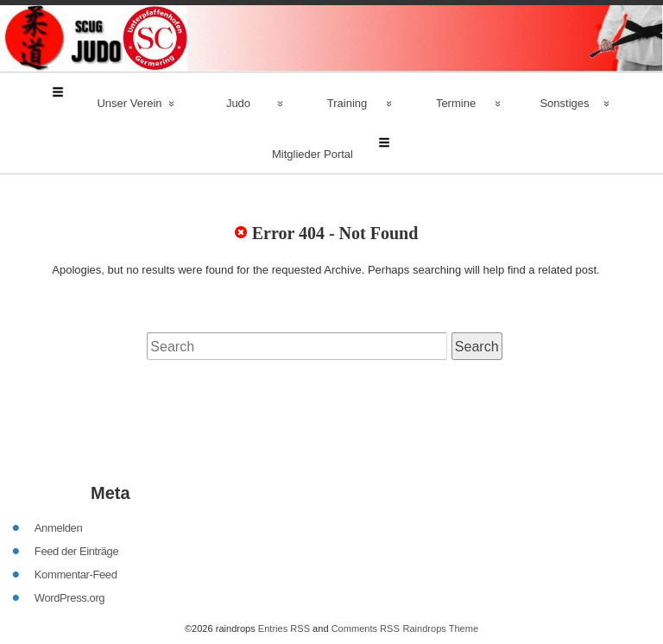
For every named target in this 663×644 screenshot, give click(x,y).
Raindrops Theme (440, 554)
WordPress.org (69, 523)
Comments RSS (366, 554)
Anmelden (58, 453)
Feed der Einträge (76, 476)
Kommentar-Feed (76, 499)
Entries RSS (284, 554)
